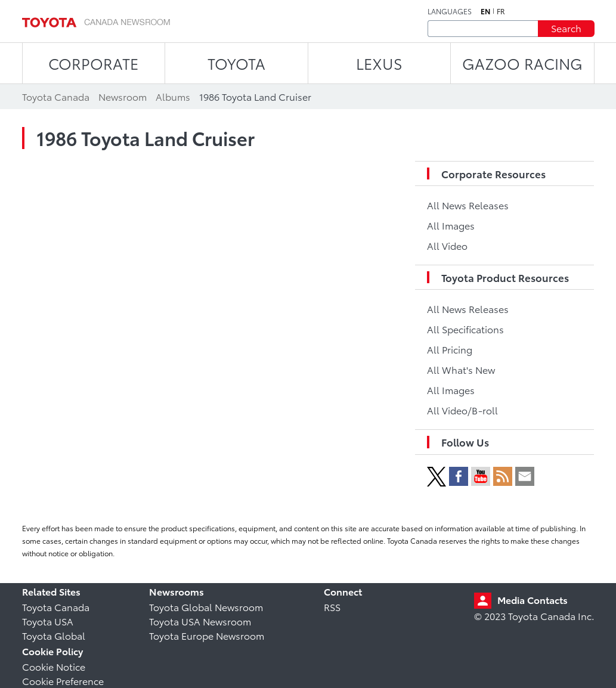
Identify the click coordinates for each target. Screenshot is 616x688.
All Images (451, 225)
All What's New (461, 369)
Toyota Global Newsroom (206, 607)
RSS (332, 607)
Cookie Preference (63, 681)
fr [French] (501, 11)
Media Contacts (533, 599)
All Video (447, 245)
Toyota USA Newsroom (200, 621)
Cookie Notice (54, 666)
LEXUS (379, 63)
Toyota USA (48, 621)
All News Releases (468, 205)
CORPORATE (93, 63)
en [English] (485, 11)
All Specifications (465, 329)
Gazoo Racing (522, 63)
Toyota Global (54, 635)
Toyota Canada (56, 607)
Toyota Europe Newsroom (207, 635)
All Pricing (450, 349)
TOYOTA (236, 63)
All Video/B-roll (462, 410)
